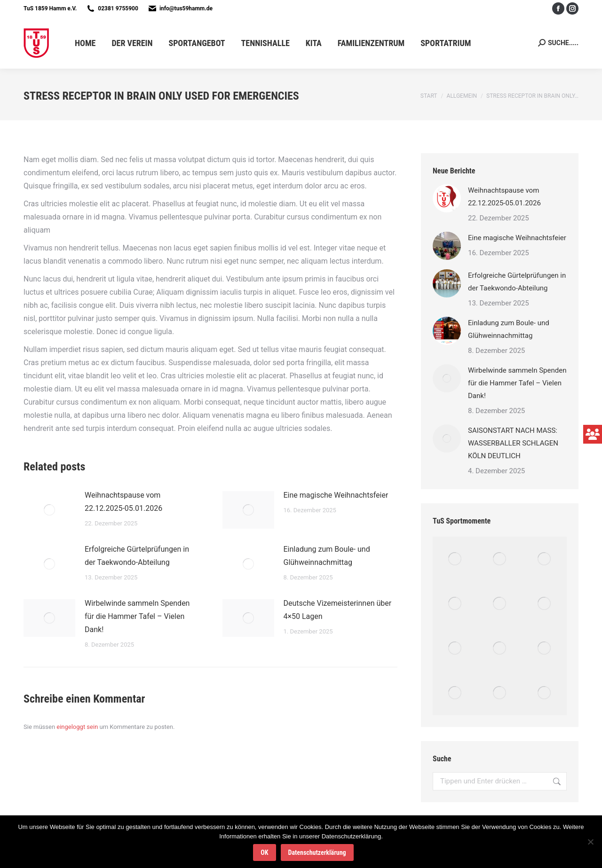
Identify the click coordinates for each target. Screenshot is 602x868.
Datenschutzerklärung (317, 852)
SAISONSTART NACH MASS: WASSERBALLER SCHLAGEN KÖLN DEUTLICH (513, 443)
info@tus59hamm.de (186, 8)
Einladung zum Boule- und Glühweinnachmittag (327, 556)
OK (264, 852)
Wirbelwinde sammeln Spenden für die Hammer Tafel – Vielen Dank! (137, 616)
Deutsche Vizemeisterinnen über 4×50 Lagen (338, 610)
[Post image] (49, 510)
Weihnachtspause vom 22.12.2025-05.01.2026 (123, 502)
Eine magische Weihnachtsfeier (336, 495)
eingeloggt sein (77, 727)
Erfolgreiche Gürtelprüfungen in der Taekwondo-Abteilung (137, 556)
